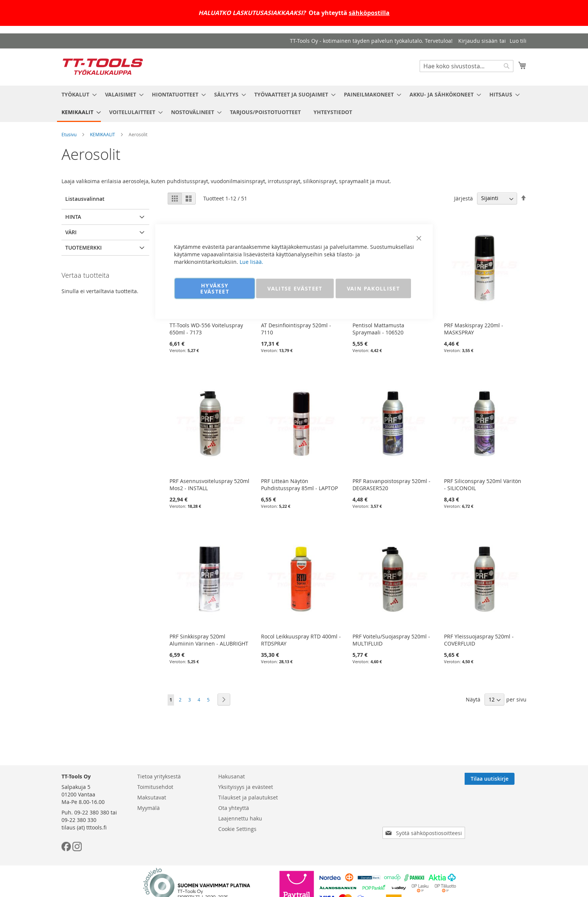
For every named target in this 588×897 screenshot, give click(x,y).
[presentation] (425, 812)
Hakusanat (232, 776)
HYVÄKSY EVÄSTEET (215, 288)
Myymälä (148, 808)
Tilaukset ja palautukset (248, 797)
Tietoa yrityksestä (159, 776)
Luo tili (518, 41)
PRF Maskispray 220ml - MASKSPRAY (474, 329)
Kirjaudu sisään (478, 41)
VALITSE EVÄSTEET (295, 288)
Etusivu (69, 134)
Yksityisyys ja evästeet (246, 787)
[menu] (294, 104)
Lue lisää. (251, 262)
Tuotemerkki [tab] (83, 248)
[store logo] (103, 67)
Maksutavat (152, 797)
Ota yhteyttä (234, 808)
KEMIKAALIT (103, 134)
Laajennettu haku (240, 818)
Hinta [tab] (73, 217)
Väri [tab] (71, 232)
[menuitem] (77, 94)
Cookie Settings (237, 829)
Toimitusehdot (155, 787)
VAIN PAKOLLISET (373, 288)
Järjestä (463, 198)
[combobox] (466, 66)
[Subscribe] (502, 779)
